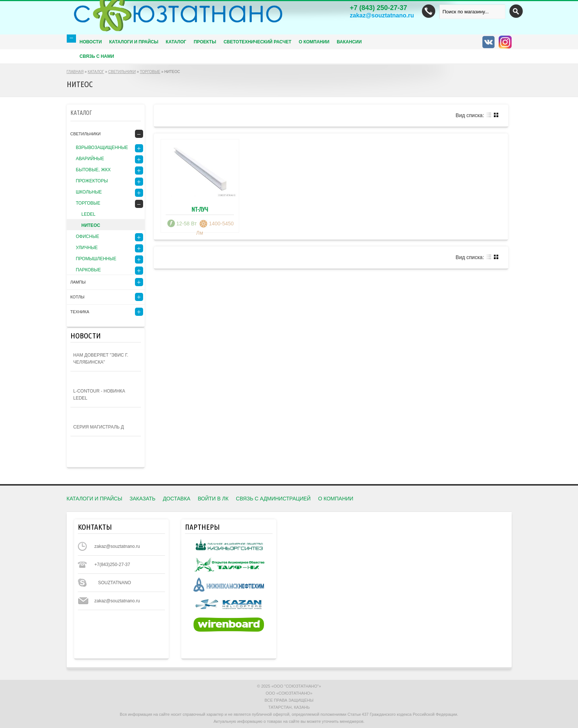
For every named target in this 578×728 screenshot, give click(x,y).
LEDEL (89, 214)
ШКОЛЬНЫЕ (89, 192)
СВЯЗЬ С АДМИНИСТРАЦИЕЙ (273, 499)
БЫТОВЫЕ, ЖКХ (93, 170)
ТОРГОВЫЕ (150, 72)
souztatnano (115, 583)
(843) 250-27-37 (379, 8)
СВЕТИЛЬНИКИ (122, 72)
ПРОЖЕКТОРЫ (92, 181)
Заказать (143, 499)
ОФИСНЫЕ (88, 236)
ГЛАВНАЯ (75, 72)
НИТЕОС (91, 225)
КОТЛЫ (77, 297)
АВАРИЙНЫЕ (90, 159)
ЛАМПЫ (78, 282)
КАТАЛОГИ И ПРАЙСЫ (95, 499)
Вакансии (349, 42)
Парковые (88, 270)
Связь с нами (97, 56)
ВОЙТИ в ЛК (213, 499)
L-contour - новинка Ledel (99, 395)
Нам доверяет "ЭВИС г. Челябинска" (101, 359)
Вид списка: (470, 115)
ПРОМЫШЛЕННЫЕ (96, 259)
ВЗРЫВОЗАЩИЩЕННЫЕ (102, 148)
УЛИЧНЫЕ (87, 248)
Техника (80, 312)
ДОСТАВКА (176, 499)
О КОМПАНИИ (314, 42)
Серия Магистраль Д (99, 427)
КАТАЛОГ (96, 72)
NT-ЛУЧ (200, 209)
